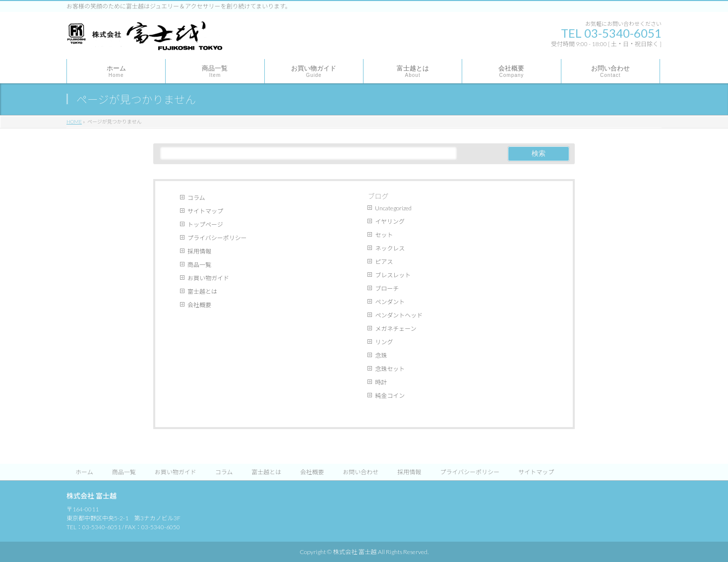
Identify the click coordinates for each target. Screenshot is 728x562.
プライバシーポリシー (217, 238)
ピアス (384, 262)
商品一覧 (199, 265)
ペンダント (390, 302)
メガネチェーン (395, 329)
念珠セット (390, 369)
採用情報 (199, 251)
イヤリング (390, 221)
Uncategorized (393, 208)
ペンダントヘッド (399, 315)
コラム (196, 198)
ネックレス (390, 248)
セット (384, 235)
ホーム (84, 472)
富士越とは (202, 291)
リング (384, 342)
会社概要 (199, 305)
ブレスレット (393, 275)
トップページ (205, 224)
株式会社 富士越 (355, 552)
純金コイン (390, 396)
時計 (381, 382)
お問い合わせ (361, 472)
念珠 (381, 355)
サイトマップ (205, 211)
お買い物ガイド (208, 278)
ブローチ (387, 288)
